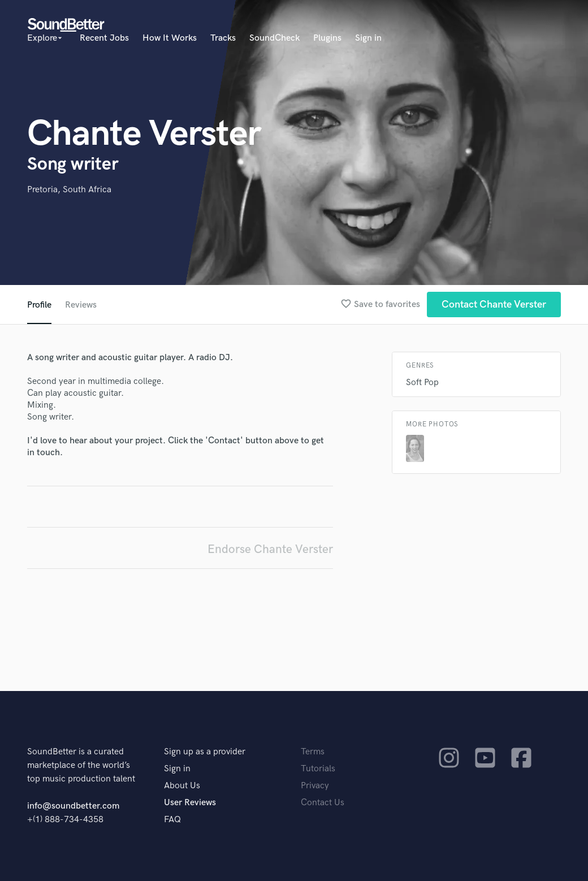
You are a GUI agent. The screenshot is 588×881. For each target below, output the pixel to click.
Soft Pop (422, 383)
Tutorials (318, 769)
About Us (182, 786)
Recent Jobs (104, 38)
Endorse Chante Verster (270, 549)
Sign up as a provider (205, 752)
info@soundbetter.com (73, 806)
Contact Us (323, 803)
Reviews (81, 305)
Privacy (315, 786)
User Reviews (190, 803)
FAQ (172, 820)
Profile (39, 305)
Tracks (223, 38)
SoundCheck (274, 38)
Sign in (368, 38)
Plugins (327, 38)
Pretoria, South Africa (69, 190)
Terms (313, 752)
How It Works (170, 38)
